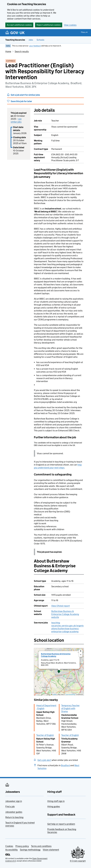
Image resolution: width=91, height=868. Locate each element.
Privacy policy (22, 846)
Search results (22, 51)
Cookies (9, 846)
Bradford (65, 765)
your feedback (35, 46)
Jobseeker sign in (14, 801)
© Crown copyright (78, 861)
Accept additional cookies (19, 25)
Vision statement (51, 850)
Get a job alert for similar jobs (25, 95)
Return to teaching (14, 817)
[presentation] (59, 672)
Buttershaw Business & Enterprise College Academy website (65, 614)
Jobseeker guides (14, 812)
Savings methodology (30, 850)
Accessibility (11, 850)
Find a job (10, 806)
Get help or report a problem (61, 824)
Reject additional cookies (49, 25)
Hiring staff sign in (56, 801)
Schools (40, 40)
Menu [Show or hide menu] (83, 32)
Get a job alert (44, 760)
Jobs (31, 40)
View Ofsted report (61, 606)
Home (8, 51)
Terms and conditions (41, 846)
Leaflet (54, 694)
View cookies (70, 25)
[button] (59, 672)
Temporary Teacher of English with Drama (70, 708)
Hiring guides (54, 806)
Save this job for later (21, 101)
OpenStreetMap (70, 694)
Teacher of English (45, 735)
